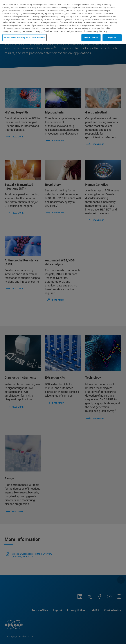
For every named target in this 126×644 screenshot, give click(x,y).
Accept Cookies (91, 37)
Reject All (112, 37)
